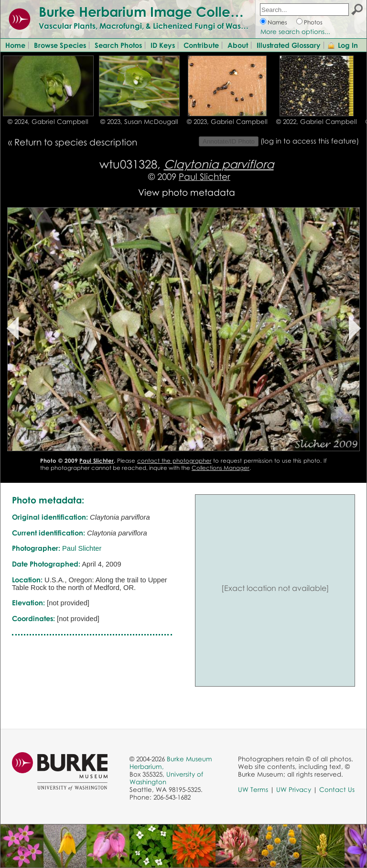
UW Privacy (294, 790)
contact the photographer (174, 461)
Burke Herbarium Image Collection (151, 11)
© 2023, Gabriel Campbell (227, 122)
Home (15, 45)
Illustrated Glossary (289, 45)
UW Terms (253, 790)
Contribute (201, 45)
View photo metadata (187, 192)
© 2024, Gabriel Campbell (48, 122)
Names (277, 22)
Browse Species (60, 45)
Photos (313, 22)
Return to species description (76, 142)
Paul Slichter (205, 176)
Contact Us (337, 790)
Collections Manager (221, 468)
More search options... (295, 32)
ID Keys (163, 45)
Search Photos (118, 45)
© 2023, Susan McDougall (139, 122)
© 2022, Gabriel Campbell (317, 122)
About (238, 45)
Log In (348, 45)
